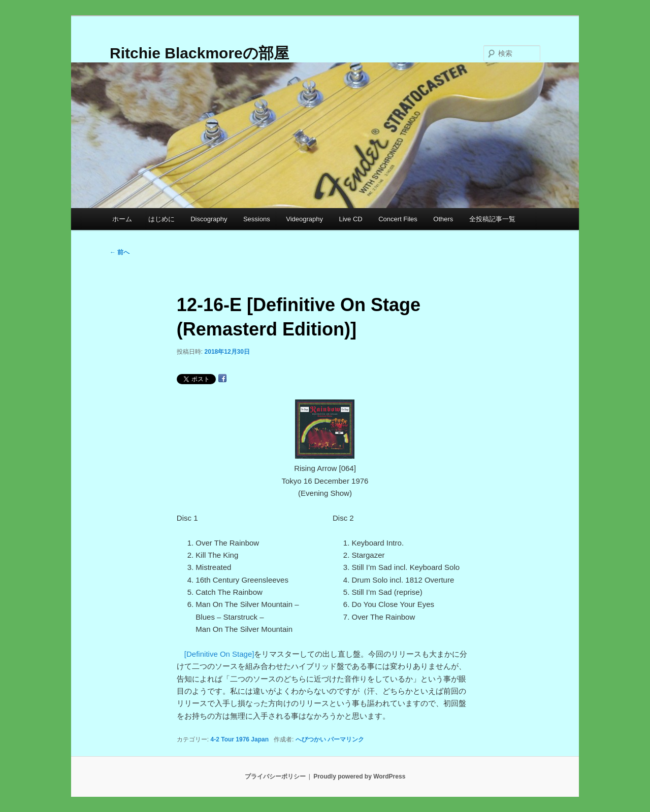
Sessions (257, 219)
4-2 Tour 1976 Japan (240, 739)
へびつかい (311, 739)
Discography (209, 219)
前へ (120, 252)
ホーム (122, 219)
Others (443, 219)
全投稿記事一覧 (492, 219)
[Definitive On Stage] (219, 654)
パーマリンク (346, 739)
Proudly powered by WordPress (359, 776)
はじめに (161, 219)
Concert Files (398, 219)
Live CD (350, 219)
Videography (304, 219)
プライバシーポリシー (275, 776)
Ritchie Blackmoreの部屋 (199, 53)
